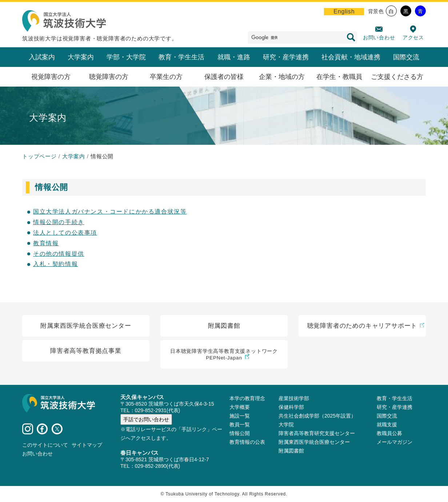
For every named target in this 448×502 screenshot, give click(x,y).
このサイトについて (45, 445)
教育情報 (46, 243)
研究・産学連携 (286, 57)
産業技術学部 (294, 398)
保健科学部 (291, 407)
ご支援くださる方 (397, 77)
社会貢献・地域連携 (351, 57)
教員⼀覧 (240, 425)
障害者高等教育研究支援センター (317, 433)
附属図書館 (291, 451)
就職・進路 (234, 57)
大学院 (286, 425)
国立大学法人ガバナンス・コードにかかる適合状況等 (110, 212)
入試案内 (42, 57)
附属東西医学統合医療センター (314, 442)
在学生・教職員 (339, 77)
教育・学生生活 (181, 57)
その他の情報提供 (59, 254)
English (344, 11)
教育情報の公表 (247, 442)
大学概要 (240, 407)
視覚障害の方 (51, 77)
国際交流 (406, 57)
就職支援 (387, 425)
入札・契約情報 (55, 264)
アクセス (413, 37)
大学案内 (81, 57)
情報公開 (240, 433)
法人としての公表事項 (65, 233)
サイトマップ (87, 445)
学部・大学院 (126, 57)
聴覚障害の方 (109, 77)
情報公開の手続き (59, 222)
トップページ (39, 156)
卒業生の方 (166, 77)
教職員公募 (389, 433)
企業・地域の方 (282, 77)
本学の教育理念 (247, 398)
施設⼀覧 (240, 416)
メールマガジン (395, 442)
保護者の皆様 (224, 77)
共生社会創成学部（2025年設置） (317, 416)
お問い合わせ (379, 37)
